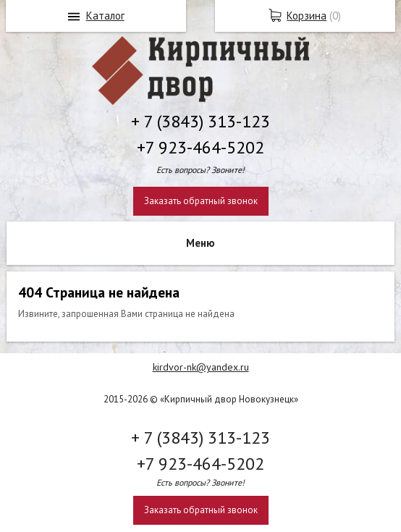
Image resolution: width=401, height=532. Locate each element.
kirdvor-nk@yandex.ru (201, 367)
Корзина (307, 16)
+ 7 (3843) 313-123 (200, 121)
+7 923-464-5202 (200, 147)
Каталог (105, 16)
